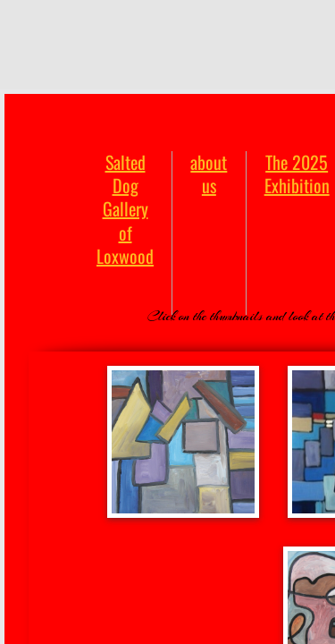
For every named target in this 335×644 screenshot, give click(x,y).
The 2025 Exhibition (297, 174)
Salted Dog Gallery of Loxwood (125, 209)
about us (209, 174)
